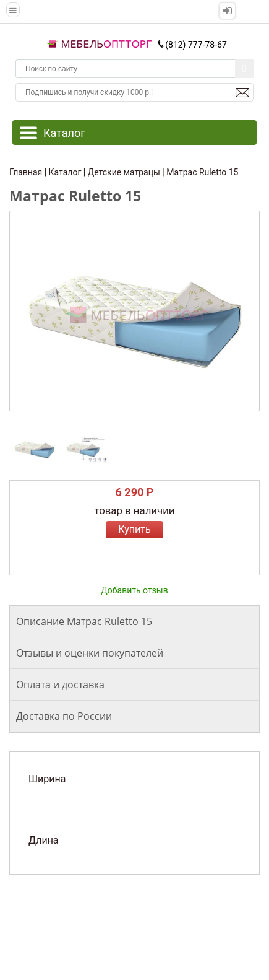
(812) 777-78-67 (192, 45)
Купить (134, 529)
